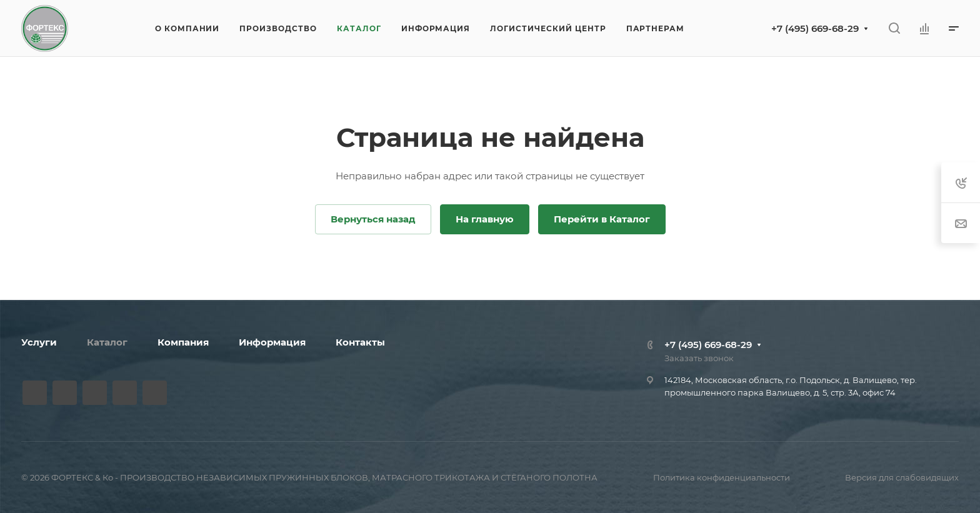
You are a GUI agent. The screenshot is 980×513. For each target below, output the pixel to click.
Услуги (39, 342)
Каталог (107, 342)
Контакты (360, 342)
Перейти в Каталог (602, 219)
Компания (183, 342)
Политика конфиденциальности (722, 477)
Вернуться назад (373, 219)
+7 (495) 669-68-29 (815, 28)
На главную (485, 219)
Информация (272, 342)
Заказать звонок (699, 358)
